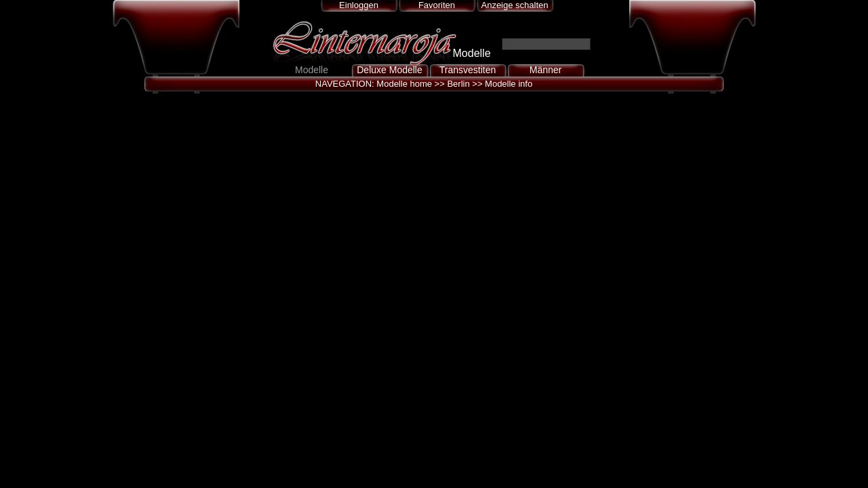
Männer (546, 70)
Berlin (458, 84)
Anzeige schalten (514, 5)
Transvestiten (468, 70)
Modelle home (404, 84)
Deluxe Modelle (390, 70)
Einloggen (359, 5)
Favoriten (437, 5)
